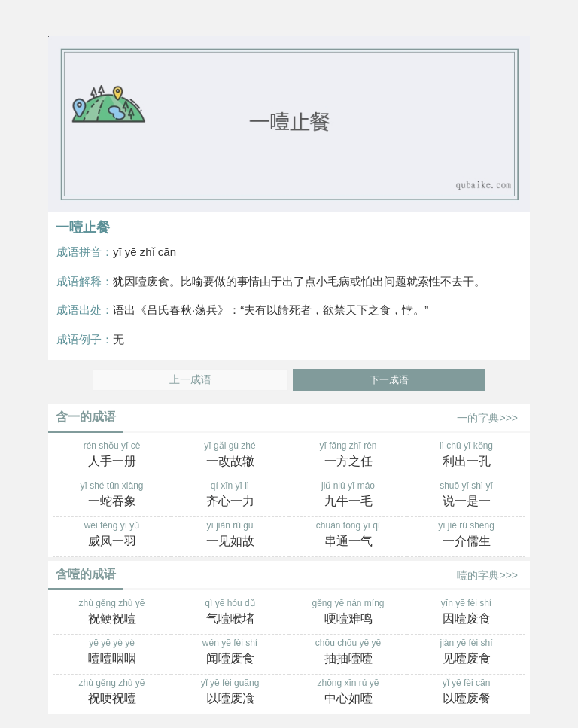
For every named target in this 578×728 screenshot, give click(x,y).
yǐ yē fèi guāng (230, 693)
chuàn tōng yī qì (348, 535)
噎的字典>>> (487, 575)
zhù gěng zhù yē (112, 613)
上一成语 (190, 380)
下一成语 (389, 380)
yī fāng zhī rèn (348, 455)
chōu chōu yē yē (348, 653)
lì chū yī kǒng (466, 455)
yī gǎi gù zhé (230, 455)
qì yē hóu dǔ (230, 613)
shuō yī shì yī (466, 495)
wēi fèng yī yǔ (112, 535)
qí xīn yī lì (230, 495)
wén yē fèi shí (230, 653)
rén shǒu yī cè (112, 455)
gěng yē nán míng (348, 613)
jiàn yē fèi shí (466, 653)
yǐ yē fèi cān (466, 693)
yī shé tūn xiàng (112, 495)
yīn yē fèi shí (466, 613)
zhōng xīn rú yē (348, 693)
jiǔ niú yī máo (348, 495)
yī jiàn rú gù (230, 535)
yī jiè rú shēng (466, 535)
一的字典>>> (487, 418)
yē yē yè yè (112, 653)
